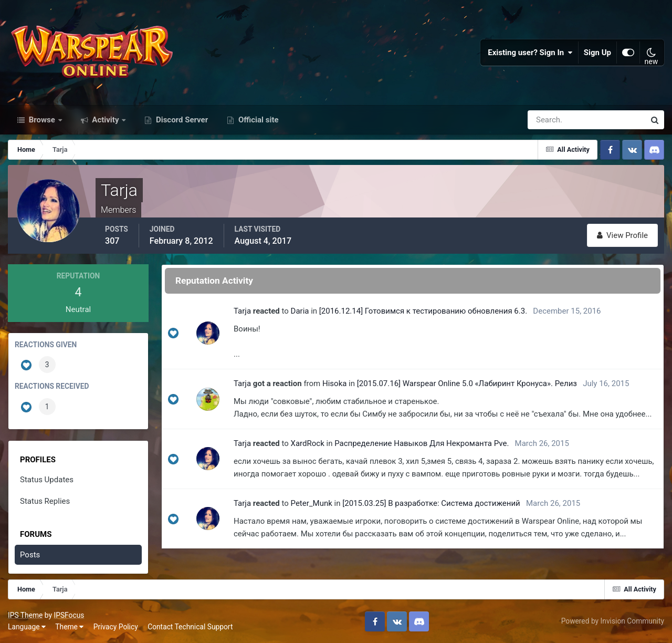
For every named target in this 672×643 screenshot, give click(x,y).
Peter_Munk (312, 503)
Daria (300, 311)
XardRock (308, 443)
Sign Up (597, 53)
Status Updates (47, 480)
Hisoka (334, 383)
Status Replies (45, 501)
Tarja (242, 311)
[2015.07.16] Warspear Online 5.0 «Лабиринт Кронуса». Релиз (467, 383)
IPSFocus (69, 615)
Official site (257, 120)
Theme (69, 627)
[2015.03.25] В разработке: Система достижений (431, 503)
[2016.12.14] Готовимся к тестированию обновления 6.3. (423, 311)
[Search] (550, 120)
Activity (106, 120)
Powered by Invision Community (613, 621)
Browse (42, 120)
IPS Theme (25, 615)
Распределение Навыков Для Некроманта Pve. (422, 443)
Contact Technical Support (190, 627)
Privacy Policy (116, 627)
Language (27, 627)
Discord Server (181, 120)
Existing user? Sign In (530, 53)
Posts (30, 555)
